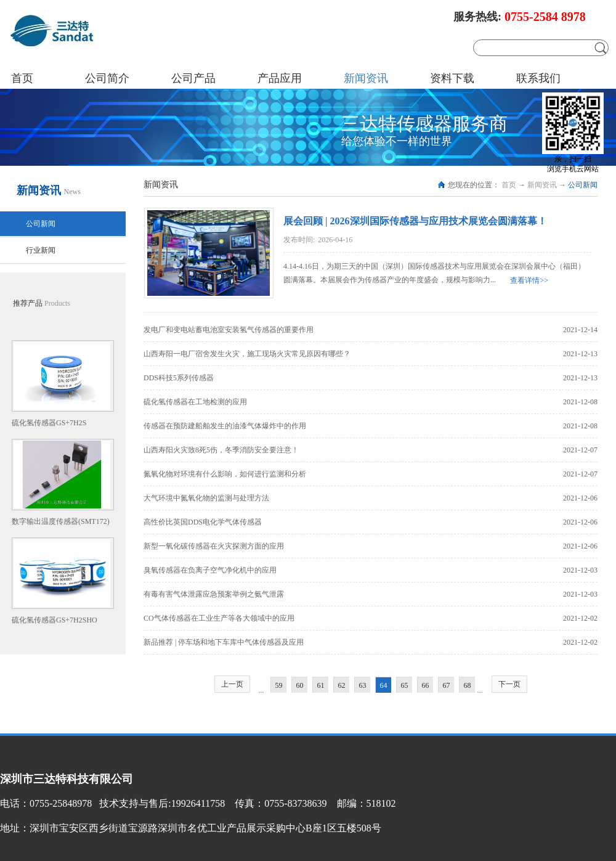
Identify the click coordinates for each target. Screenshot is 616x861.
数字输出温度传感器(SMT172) (61, 521)
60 (300, 685)
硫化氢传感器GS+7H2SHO (55, 620)
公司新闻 (583, 185)
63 (363, 685)
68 (468, 685)
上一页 (232, 684)
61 (321, 685)
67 (447, 685)
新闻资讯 (542, 185)
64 (384, 685)
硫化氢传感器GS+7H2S (49, 423)
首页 (22, 78)
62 (342, 685)
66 (426, 685)
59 (279, 685)
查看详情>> (529, 280)
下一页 (509, 684)
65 (405, 685)
